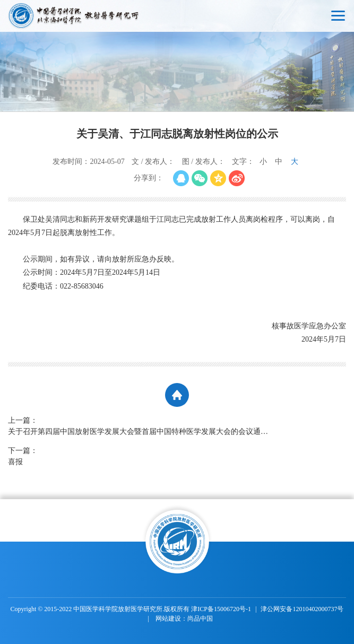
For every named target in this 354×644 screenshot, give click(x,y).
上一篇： (141, 427)
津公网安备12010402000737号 (302, 609)
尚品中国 (200, 619)
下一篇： (141, 457)
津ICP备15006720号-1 (221, 609)
